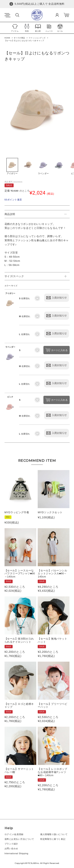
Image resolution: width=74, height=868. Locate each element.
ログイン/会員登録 (14, 834)
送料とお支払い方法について (19, 839)
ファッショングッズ (37, 38)
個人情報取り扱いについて (54, 834)
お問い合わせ (11, 848)
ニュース (49, 31)
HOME (7, 38)
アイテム (15, 31)
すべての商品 (19, 38)
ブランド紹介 (11, 844)
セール (60, 31)
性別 (27, 31)
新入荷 (38, 31)
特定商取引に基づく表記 (53, 839)
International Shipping (16, 853)
